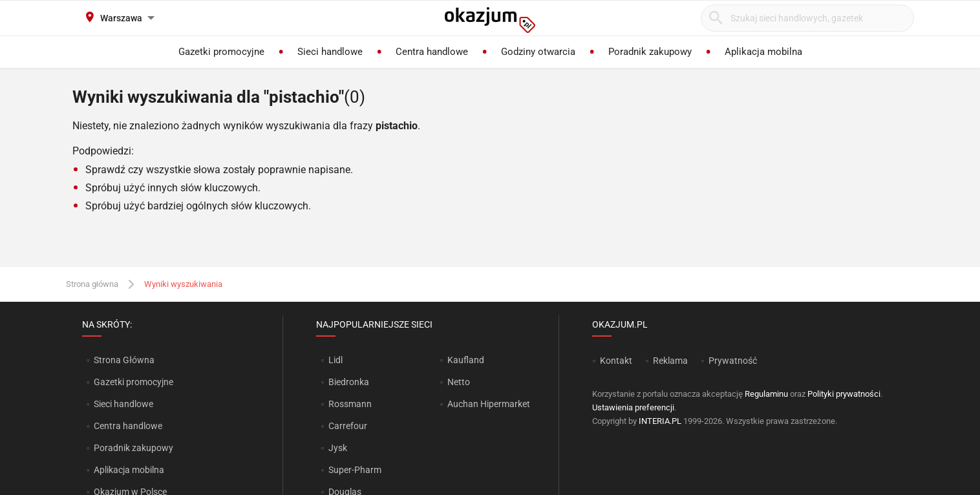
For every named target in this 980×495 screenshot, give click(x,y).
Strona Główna (124, 360)
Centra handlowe (128, 426)
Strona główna (92, 284)
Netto (459, 382)
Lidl (336, 360)
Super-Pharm (355, 470)
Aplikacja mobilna (129, 470)
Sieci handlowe (123, 404)
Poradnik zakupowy (133, 448)
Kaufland (466, 360)
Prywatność (733, 361)
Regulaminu (766, 394)
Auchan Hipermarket (489, 404)
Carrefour (348, 426)
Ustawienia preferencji (633, 407)
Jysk (338, 448)
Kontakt (616, 361)
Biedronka (349, 382)
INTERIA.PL (660, 421)
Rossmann (350, 404)
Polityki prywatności (844, 394)
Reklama (670, 361)
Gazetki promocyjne (133, 382)
